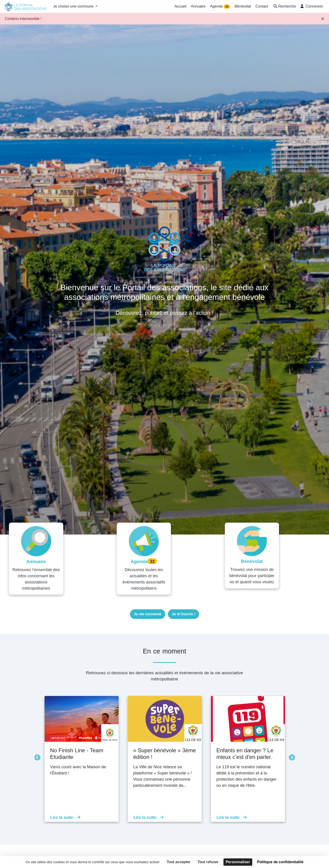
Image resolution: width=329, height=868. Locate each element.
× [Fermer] (323, 19)
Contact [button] (262, 6)
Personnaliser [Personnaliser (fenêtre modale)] (238, 862)
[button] (284, 7)
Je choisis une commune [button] (74, 6)
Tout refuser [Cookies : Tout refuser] (208, 862)
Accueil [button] (180, 6)
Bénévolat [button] (243, 6)
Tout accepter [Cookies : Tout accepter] (179, 862)
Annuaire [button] (198, 6)
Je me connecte (148, 608)
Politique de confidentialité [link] (280, 862)
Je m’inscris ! (183, 608)
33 (227, 7)
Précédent (36, 751)
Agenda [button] (220, 7)
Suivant (291, 751)
